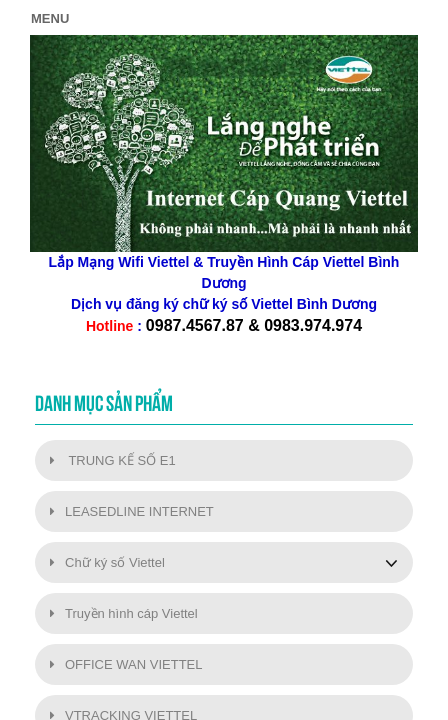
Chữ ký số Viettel (107, 562)
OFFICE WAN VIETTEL (126, 664)
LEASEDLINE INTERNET (132, 511)
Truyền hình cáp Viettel (124, 613)
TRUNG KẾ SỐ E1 (113, 460)
